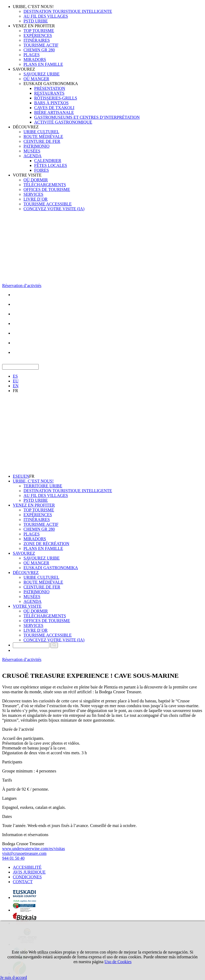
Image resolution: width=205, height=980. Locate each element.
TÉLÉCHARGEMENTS (45, 185)
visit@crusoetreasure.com (24, 853)
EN (16, 386)
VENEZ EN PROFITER (34, 26)
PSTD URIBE (36, 21)
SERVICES (33, 194)
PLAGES (31, 55)
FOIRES (42, 170)
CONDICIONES (27, 877)
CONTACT (23, 882)
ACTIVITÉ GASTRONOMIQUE (63, 122)
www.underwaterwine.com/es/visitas (33, 849)
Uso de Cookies (118, 962)
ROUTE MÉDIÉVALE (43, 137)
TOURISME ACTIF (41, 45)
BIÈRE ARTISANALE (54, 112)
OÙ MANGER (36, 79)
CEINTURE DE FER (42, 141)
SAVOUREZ (24, 69)
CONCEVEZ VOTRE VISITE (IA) (54, 209)
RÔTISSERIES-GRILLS (56, 98)
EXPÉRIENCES (38, 35)
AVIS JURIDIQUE (29, 872)
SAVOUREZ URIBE (42, 74)
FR (15, 391)
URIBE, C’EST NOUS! (33, 7)
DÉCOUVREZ (26, 127)
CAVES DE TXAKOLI (54, 108)
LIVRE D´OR (36, 199)
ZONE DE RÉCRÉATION (46, 544)
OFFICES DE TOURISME (47, 190)
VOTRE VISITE (27, 175)
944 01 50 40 (13, 858)
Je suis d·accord (13, 977)
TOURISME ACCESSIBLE (48, 204)
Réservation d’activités (22, 286)
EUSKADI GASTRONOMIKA (51, 84)
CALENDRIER (48, 161)
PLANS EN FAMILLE (43, 64)
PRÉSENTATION (50, 88)
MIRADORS (35, 60)
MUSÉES (32, 151)
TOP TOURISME (39, 31)
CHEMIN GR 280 (39, 50)
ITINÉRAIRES (37, 40)
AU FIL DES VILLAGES (46, 16)
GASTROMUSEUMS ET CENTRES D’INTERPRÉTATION (87, 117)
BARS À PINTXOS (51, 103)
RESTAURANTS (49, 93)
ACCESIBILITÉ (27, 867)
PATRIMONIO (36, 146)
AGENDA (33, 156)
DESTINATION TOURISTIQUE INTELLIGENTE (68, 11)
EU (16, 381)
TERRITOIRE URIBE (43, 486)
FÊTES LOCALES (51, 165)
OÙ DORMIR (36, 180)
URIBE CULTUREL (41, 132)
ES (15, 376)
